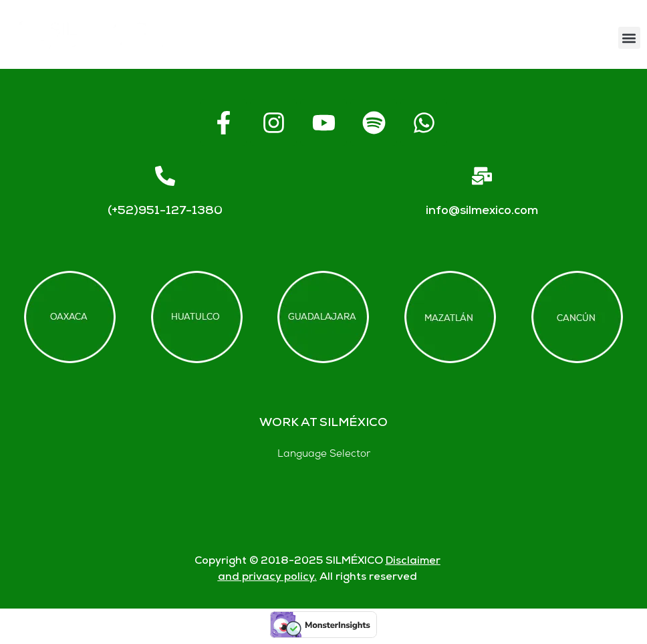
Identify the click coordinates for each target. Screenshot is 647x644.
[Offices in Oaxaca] (70, 317)
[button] (629, 38)
